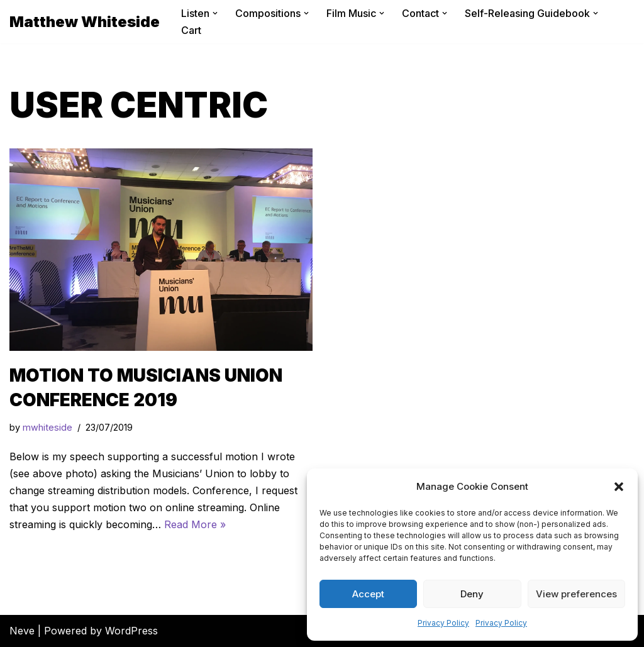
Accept (368, 594)
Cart (191, 30)
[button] (619, 487)
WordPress (131, 631)
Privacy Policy (443, 623)
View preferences (576, 594)
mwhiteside (47, 427)
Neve (22, 631)
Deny (472, 594)
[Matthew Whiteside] (85, 22)
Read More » (195, 524)
